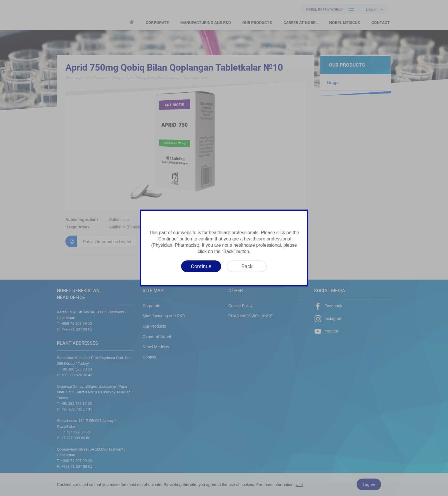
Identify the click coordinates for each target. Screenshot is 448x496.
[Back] (247, 266)
